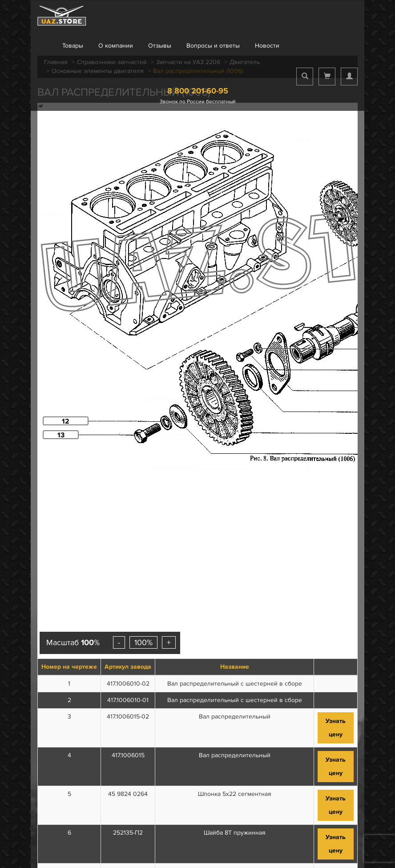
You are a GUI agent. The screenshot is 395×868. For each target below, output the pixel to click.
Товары (73, 46)
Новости (267, 46)
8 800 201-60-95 (198, 91)
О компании (116, 46)
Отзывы (160, 46)
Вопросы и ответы (213, 46)
